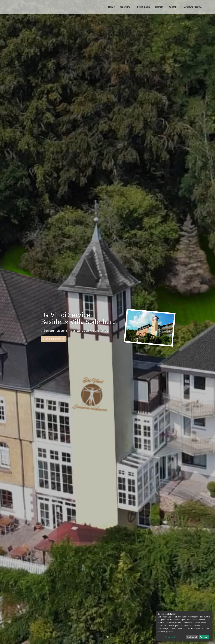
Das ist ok (204, 637)
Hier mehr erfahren (54, 339)
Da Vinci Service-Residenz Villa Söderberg (78, 318)
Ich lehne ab (192, 637)
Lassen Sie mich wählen (168, 637)
